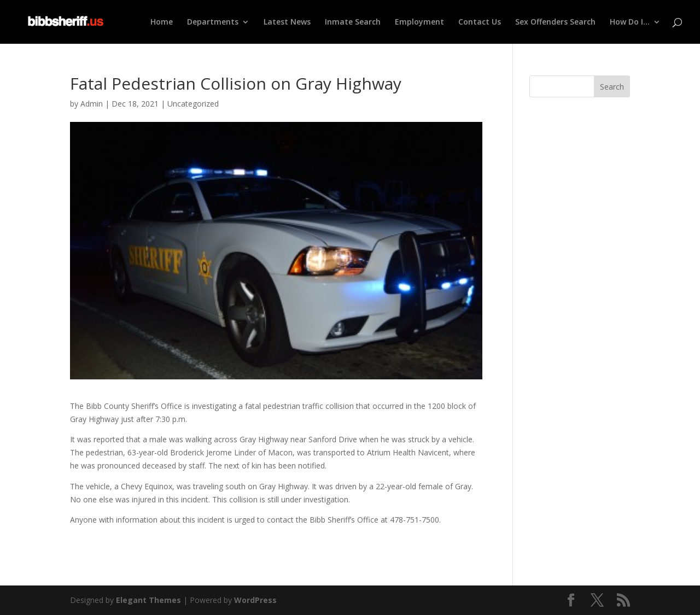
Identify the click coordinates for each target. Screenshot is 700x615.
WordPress (255, 600)
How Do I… (630, 22)
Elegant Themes (148, 600)
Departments (213, 22)
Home (162, 22)
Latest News (287, 22)
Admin (92, 104)
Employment (419, 22)
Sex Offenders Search (555, 22)
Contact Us (480, 22)
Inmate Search (353, 22)
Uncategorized (193, 104)
